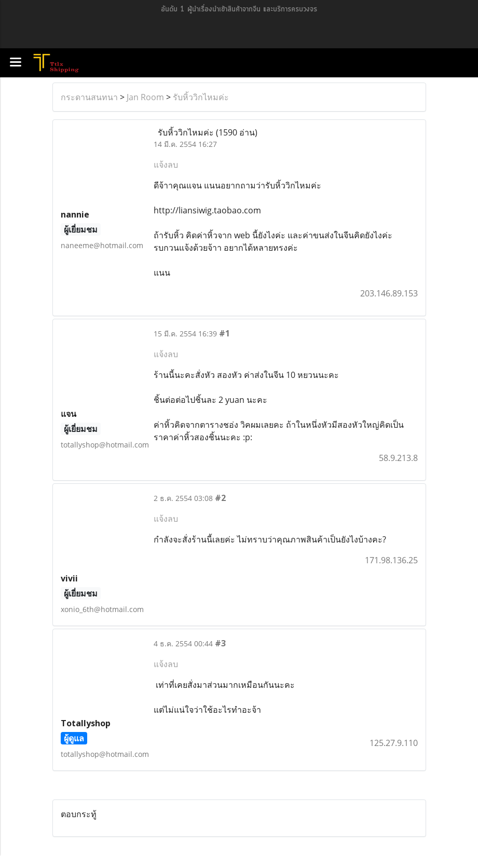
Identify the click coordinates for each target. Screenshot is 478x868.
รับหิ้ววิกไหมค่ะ (201, 97)
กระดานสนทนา (89, 97)
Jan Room (145, 97)
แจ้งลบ (166, 165)
